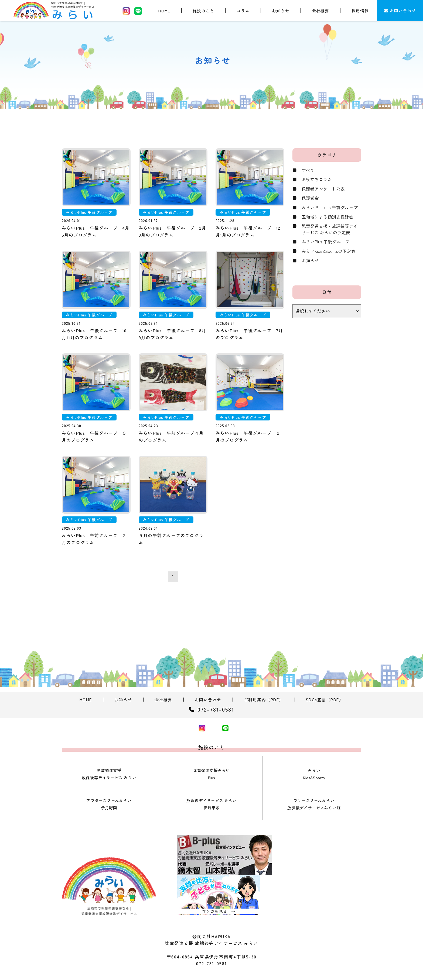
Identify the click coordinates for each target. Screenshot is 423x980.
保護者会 (310, 199)
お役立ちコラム (317, 180)
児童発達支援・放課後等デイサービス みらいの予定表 (330, 230)
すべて (308, 170)
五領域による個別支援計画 (328, 218)
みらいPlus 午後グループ (325, 243)
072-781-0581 (211, 944)
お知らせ (310, 262)
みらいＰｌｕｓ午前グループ (330, 208)
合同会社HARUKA (218, 967)
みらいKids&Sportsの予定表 (329, 252)
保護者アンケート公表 (323, 189)
